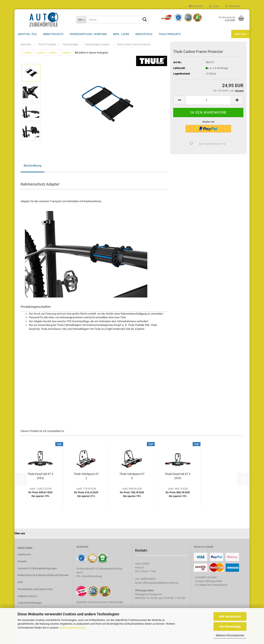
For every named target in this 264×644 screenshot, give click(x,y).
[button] (196, 6)
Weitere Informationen (230, 635)
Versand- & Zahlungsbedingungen (37, 568)
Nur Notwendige (230, 626)
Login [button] (214, 6)
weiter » (53, 53)
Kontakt (22, 561)
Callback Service (27, 596)
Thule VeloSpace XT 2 (86, 476)
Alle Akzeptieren (230, 616)
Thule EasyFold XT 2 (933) (178, 476)
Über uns (240, 34)
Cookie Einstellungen (30, 603)
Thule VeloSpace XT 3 (132, 476)
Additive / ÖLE (27, 34)
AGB (20, 582)
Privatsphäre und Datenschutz (35, 589)
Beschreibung (32, 166)
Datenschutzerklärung (72, 628)
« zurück (40, 53)
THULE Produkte (170, 34)
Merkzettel (233, 6)
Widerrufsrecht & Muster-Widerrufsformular (43, 575)
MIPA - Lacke (121, 34)
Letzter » (67, 53)
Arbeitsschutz (53, 34)
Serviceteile (144, 34)
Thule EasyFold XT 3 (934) (40, 476)
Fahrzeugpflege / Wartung (88, 34)
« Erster (27, 53)
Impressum (24, 554)
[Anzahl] (208, 100)
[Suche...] (81, 20)
